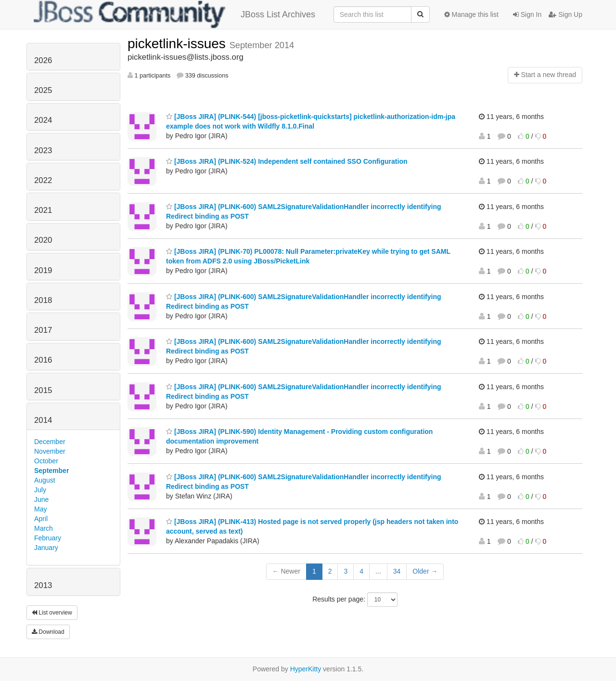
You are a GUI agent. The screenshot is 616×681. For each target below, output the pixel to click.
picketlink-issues (179, 44)
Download (48, 632)
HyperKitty (306, 669)
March (44, 528)
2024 (43, 120)
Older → (425, 571)
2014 (43, 420)
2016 (43, 360)
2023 (43, 151)
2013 (43, 585)
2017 (43, 330)
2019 (43, 270)
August (45, 480)
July (40, 490)
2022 (43, 180)
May (40, 509)
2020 (43, 240)
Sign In (527, 14)
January (46, 548)
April (41, 519)
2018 (43, 300)
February (48, 538)
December (50, 442)
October (46, 461)
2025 (43, 90)
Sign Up (565, 14)
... (378, 571)
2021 (43, 210)
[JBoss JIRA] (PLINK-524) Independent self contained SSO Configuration (287, 161)
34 (397, 571)
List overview (52, 613)
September (51, 471)
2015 (43, 390)
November (50, 451)
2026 (43, 60)
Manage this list (471, 14)
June (41, 499)
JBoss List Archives (174, 14)
